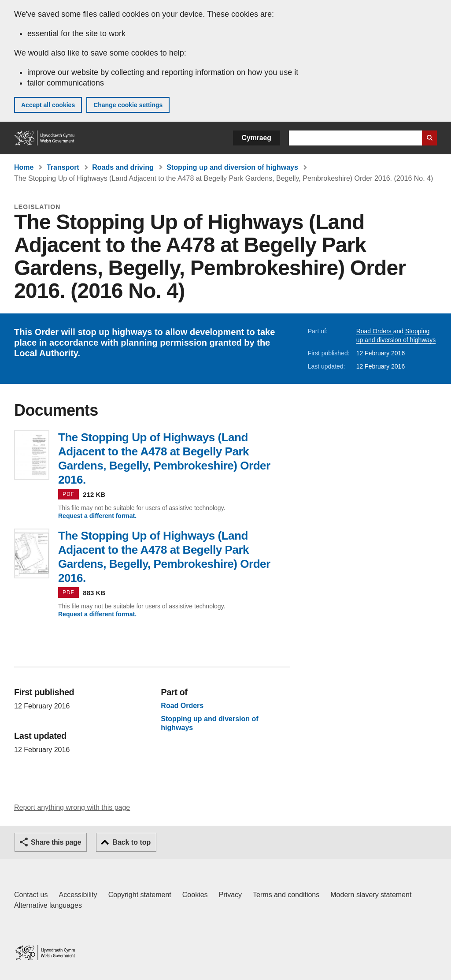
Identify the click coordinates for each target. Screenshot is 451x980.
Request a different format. (97, 516)
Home (24, 167)
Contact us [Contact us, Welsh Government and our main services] (31, 895)
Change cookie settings (128, 105)
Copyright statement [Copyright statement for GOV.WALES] (140, 895)
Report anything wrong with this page (72, 807)
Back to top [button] (131, 842)
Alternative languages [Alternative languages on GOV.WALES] (48, 905)
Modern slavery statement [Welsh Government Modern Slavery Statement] (371, 895)
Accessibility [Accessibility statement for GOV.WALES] (78, 895)
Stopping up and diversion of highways (232, 167)
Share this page (56, 842)
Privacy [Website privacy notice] (230, 895)
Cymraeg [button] (257, 138)
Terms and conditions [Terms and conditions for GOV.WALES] (286, 895)
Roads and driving (123, 167)
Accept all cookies (48, 105)
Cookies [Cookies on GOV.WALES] (195, 895)
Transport (63, 167)
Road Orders (375, 331)
